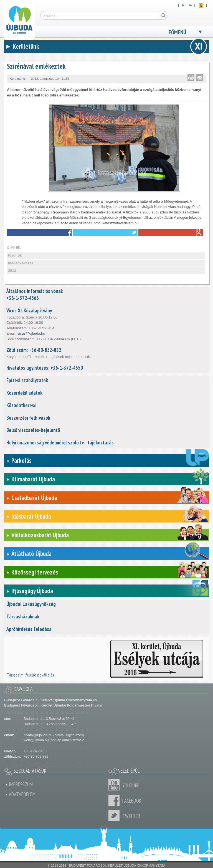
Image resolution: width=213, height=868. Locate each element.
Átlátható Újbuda (31, 554)
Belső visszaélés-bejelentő (33, 430)
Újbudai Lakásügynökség (31, 604)
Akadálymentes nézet (201, 6)
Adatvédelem (22, 794)
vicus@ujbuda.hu (31, 333)
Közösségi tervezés (35, 572)
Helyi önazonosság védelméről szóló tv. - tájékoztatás (60, 442)
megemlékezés (21, 263)
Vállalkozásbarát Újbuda (40, 535)
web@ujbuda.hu (36, 740)
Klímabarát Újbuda (33, 479)
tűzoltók (15, 255)
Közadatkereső (21, 405)
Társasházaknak (23, 616)
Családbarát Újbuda (34, 498)
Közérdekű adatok (24, 393)
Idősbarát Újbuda (31, 516)
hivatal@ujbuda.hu (38, 735)
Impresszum (21, 784)
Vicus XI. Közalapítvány (29, 310)
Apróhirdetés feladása (29, 629)
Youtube (115, 785)
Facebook (115, 800)
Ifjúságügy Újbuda (32, 591)
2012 (12, 271)
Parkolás (21, 460)
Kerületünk (17, 79)
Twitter (115, 815)
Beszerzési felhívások (28, 418)
